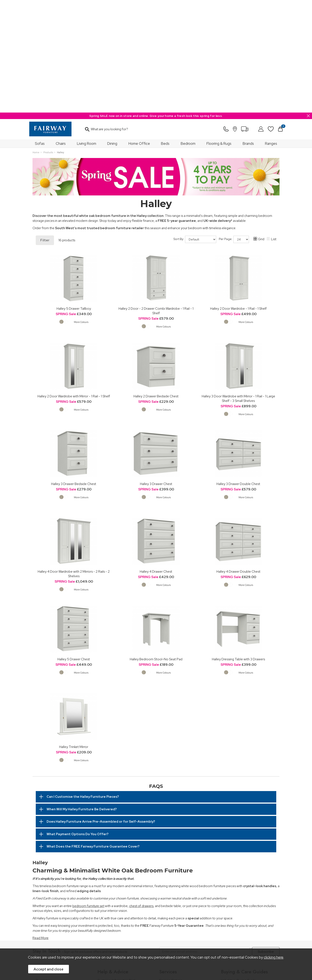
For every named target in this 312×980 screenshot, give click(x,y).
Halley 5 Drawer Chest (74, 547)
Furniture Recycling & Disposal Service (186, 885)
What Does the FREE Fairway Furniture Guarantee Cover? (93, 734)
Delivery (103, 891)
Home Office (139, 31)
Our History (44, 868)
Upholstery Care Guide (237, 901)
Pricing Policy (72, 937)
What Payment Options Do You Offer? (78, 722)
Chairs (61, 31)
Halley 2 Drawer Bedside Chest (156, 284)
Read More (41, 825)
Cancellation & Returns (113, 885)
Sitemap (170, 937)
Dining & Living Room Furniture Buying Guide (247, 876)
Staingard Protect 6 (173, 874)
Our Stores (43, 874)
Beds (165, 31)
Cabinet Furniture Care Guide (242, 907)
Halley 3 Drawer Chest (156, 371)
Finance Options (171, 868)
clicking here (274, 957)
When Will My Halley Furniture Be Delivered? (82, 697)
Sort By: (195, 127)
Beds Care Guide (233, 913)
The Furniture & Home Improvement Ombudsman (61, 887)
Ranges (271, 31)
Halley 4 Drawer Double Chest (238, 459)
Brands (248, 31)
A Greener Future (48, 895)
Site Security (150, 937)
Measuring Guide (110, 879)
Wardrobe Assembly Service (179, 879)
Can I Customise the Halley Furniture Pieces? (83, 684)
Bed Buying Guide (234, 889)
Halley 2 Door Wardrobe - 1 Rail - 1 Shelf (238, 196)
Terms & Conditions (100, 937)
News (40, 901)
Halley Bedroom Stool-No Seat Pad (156, 547)
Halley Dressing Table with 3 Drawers (238, 547)
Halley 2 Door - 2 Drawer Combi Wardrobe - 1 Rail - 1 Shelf (156, 198)
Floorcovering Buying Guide (240, 895)
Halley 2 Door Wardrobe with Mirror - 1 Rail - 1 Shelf (74, 284)
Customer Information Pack (117, 868)
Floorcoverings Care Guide (240, 919)
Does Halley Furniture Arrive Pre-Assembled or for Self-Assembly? (101, 709)
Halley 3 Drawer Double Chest (238, 371)
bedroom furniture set (88, 793)
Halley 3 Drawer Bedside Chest (74, 371)
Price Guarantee (47, 937)
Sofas (40, 31)
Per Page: (234, 127)
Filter (45, 128)
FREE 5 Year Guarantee (114, 874)
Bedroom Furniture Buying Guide (244, 883)
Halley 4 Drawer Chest (156, 459)
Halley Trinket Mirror (74, 634)
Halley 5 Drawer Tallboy (74, 196)
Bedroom (188, 31)
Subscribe (266, 839)
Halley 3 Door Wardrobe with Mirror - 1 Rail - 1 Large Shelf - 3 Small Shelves (238, 286)
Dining (112, 31)
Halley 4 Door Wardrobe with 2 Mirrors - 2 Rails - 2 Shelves (74, 461)
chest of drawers (141, 793)
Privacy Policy (128, 937)
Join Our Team (46, 879)
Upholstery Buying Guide (238, 868)
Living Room (87, 31)
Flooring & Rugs (219, 31)
